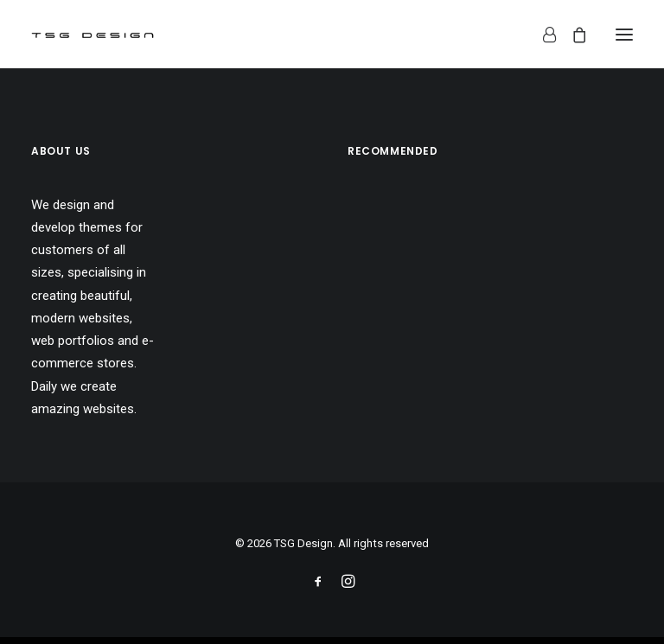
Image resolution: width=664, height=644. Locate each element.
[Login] (542, 35)
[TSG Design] (93, 34)
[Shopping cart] (571, 35)
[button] (624, 34)
